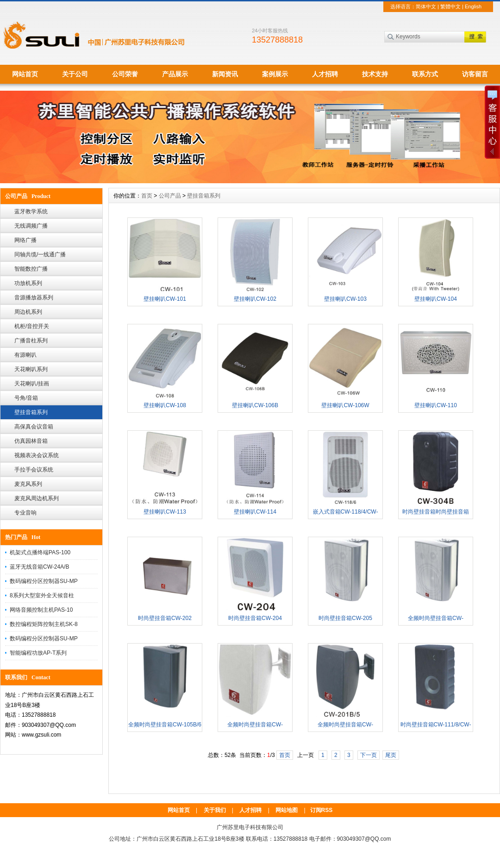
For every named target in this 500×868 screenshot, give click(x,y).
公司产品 (170, 196)
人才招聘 (325, 74)
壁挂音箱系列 (31, 412)
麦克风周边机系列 (37, 498)
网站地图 (287, 810)
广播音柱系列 (31, 341)
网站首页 (25, 74)
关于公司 (75, 74)
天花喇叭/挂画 (32, 384)
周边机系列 (28, 312)
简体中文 (426, 6)
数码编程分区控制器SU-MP (44, 581)
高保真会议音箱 (34, 427)
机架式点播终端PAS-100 (40, 552)
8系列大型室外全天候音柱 (42, 595)
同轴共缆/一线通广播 (40, 254)
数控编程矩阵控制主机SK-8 (44, 624)
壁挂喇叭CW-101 (165, 299)
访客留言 (475, 74)
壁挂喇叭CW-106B (255, 405)
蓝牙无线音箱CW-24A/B (39, 567)
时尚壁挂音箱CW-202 (165, 618)
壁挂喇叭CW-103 (345, 299)
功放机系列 (28, 283)
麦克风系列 (28, 484)
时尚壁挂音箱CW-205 (345, 618)
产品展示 (175, 74)
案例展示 (275, 74)
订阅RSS (322, 810)
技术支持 (375, 74)
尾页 (391, 755)
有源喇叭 (25, 355)
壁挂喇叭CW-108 (165, 405)
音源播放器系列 (34, 298)
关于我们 (215, 810)
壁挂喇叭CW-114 (255, 512)
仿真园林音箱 (31, 441)
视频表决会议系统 (37, 455)
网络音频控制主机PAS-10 (41, 610)
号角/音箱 (26, 398)
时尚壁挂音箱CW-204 (255, 618)
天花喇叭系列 (31, 369)
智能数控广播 (31, 269)
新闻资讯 (225, 74)
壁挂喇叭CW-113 (165, 512)
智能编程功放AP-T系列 (38, 653)
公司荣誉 (125, 74)
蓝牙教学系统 (31, 211)
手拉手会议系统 (34, 470)
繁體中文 (450, 6)
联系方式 (425, 74)
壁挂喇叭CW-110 (436, 405)
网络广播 (25, 240)
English (473, 6)
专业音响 (25, 513)
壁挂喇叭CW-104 (436, 299)
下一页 (369, 755)
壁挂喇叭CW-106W (345, 405)
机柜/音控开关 (32, 326)
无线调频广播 (31, 226)
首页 (147, 196)
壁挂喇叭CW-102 (255, 299)
